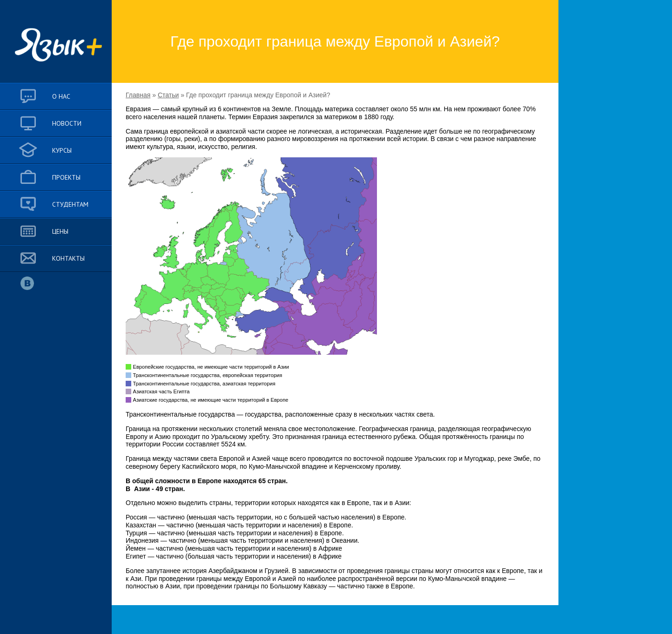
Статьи (168, 95)
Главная (138, 95)
